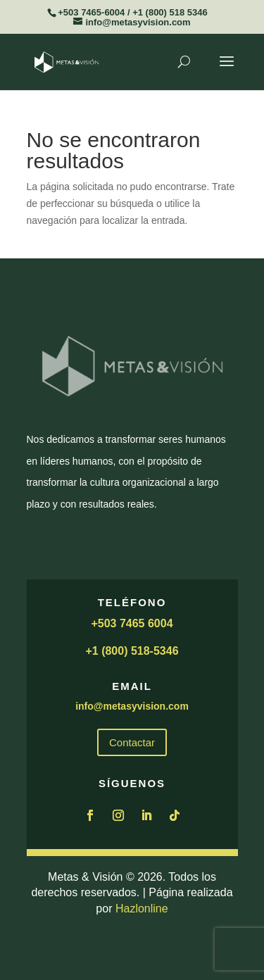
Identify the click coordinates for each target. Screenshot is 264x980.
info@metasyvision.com (132, 706)
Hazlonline (142, 909)
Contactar (132, 742)
